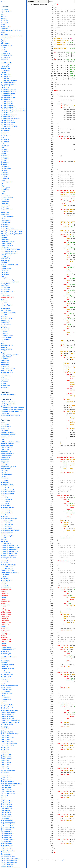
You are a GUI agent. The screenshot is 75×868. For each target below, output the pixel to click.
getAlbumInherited (6, 757)
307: (52, 592)
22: (52, 44)
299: (52, 576)
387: (52, 745)
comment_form (5, 53)
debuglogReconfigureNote (9, 649)
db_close (4, 592)
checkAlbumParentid (7, 488)
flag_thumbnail (5, 142)
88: (52, 171)
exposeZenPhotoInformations (9, 686)
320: (52, 617)
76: (52, 148)
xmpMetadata (5, 351)
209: (52, 403)
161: (52, 311)
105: (52, 204)
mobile (3, 211)
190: (52, 367)
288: (52, 555)
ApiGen (63, 860)
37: (52, 73)
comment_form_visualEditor (9, 555)
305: (52, 588)
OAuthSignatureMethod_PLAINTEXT (12, 232)
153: (52, 296)
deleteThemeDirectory (7, 668)
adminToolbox (5, 459)
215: (52, 415)
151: (52, 292)
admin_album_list (6, 451)
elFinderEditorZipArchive (8, 82)
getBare (3, 799)
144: (52, 279)
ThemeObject (5, 320)
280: (52, 540)
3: (52, 8)
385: (52, 741)
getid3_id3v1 (5, 157)
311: (52, 599)
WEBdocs (4, 347)
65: (52, 127)
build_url (4, 473)
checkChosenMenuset (7, 494)
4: (52, 10)
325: (52, 626)
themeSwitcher (5, 322)
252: (52, 486)
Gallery (3, 144)
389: (52, 749)
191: (52, 369)
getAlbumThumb (6, 764)
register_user (5, 270)
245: (52, 473)
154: (52, 298)
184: (52, 356)
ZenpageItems (5, 361)
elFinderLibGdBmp (6, 86)
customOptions (5, 582)
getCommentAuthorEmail (8, 822)
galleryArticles (5, 146)
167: (52, 323)
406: (52, 782)
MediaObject (5, 203)
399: (52, 768)
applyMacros (5, 463)
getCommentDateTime (8, 834)
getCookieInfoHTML (7, 845)
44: (52, 87)
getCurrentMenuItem (7, 849)
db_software (5, 638)
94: (52, 183)
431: (52, 830)
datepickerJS (5, 586)
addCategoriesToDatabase (9, 434)
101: (52, 196)
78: (52, 152)
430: (52, 828)
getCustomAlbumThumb (8, 857)
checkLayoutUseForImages (9, 519)
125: (52, 242)
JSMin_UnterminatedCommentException (13, 408)
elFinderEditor (5, 78)
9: (52, 19)
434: (52, 836)
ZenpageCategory (6, 357)
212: (52, 409)
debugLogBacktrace (7, 647)
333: (52, 642)
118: (52, 229)
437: (52, 841)
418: (52, 805)
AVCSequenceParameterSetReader (11, 30)
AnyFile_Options (6, 26)
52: (52, 102)
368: (52, 709)
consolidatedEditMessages (9, 565)
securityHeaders (6, 289)
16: (52, 33)
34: (52, 67)
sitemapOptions (6, 309)
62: (52, 121)
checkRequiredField (7, 528)
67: (52, 131)
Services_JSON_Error (7, 297)
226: (52, 436)
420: (52, 809)
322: (52, 621)
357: (52, 688)
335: (52, 645)
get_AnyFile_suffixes (7, 724)
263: (52, 507)
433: (52, 834)
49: (52, 96)
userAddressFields (6, 338)
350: (52, 674)
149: (52, 288)
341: (52, 657)
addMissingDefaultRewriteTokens (11, 442)
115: (52, 223)
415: (52, 799)
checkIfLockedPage (7, 513)
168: (52, 325)
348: (52, 670)
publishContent (5, 259)
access (3, 423)
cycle (3, 61)
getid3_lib (4, 161)
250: (52, 482)
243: (52, 469)
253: (52, 488)
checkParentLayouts (7, 524)
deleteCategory (5, 661)
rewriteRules (5, 272)
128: (52, 248)
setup (3, 299)
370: (52, 713)
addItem (3, 440)
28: (52, 56)
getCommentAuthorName (8, 826)
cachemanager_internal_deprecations (12, 36)
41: (52, 81)
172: (52, 332)
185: (52, 357)
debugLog (4, 645)
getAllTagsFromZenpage (8, 786)
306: (52, 590)
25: (52, 50)
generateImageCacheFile (8, 713)
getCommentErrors (7, 835)
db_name (4, 626)
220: (52, 425)
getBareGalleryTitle (7, 807)
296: (52, 571)
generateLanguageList (7, 715)
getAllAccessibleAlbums (8, 770)
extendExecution (6, 688)
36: (52, 71)
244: (52, 471)
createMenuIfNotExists (8, 570)
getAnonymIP (5, 795)
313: (52, 603)
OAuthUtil (4, 238)
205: (52, 396)
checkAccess (5, 482)
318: (52, 613)
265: (52, 511)
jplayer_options (5, 188)
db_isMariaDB (5, 620)
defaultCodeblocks (6, 63)
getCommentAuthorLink (8, 824)
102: (52, 198)
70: (52, 137)
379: (52, 730)
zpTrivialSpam (5, 387)
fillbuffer (3, 695)
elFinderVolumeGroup (7, 117)
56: (52, 110)
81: (52, 158)
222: (52, 428)
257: (52, 496)
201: (52, 388)
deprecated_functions (7, 65)
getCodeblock (5, 818)
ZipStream (4, 378)
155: (52, 300)
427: (52, 822)
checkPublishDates (7, 526)
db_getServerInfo (6, 613)
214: (52, 413)
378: (52, 728)
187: (52, 361)
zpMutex (4, 384)
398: (52, 766)
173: (52, 334)
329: (52, 634)
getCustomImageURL (7, 864)
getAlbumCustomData (7, 745)
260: (52, 501)
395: (52, 761)
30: (52, 60)
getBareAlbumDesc (7, 801)
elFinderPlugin (5, 88)
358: (52, 690)
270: (52, 521)
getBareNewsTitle (6, 812)
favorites (4, 134)
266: (52, 513)
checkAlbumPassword (7, 490)
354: (52, 682)
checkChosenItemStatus (8, 492)
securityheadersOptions (8, 291)
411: (52, 791)
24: (52, 48)
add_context (5, 430)
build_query (4, 471)
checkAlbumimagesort (7, 486)
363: (52, 699)
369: (52, 711)
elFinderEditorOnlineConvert (9, 80)
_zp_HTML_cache (6, 11)
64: (52, 125)
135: (52, 261)
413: (52, 795)
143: (52, 277)
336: (52, 647)
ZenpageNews (5, 362)
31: (52, 62)
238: (52, 459)
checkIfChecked (6, 509)
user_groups (5, 334)
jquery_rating (5, 190)
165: (52, 319)
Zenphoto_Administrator (8, 368)
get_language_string (7, 732)
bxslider (3, 32)
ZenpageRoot (5, 366)
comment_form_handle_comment (11, 547)
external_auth (5, 132)
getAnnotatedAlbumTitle (8, 791)
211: (52, 407)
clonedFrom (5, 542)
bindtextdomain (5, 469)
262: (52, 505)
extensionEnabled (6, 690)
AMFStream (5, 23)
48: (52, 94)
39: (52, 77)
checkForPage (5, 503)
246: (52, 475)
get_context (4, 726)
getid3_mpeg (5, 167)
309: (52, 596)
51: (52, 100)
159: (52, 307)
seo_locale (4, 293)
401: (52, 772)
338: (52, 651)
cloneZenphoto (5, 44)
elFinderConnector (6, 76)
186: (52, 359)
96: (52, 187)
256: (52, 494)
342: (52, 659)
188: (52, 363)
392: (52, 755)
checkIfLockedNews (7, 511)
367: (52, 707)
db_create (4, 599)
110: (52, 213)
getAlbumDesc (5, 751)
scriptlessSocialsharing (8, 280)
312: (52, 601)
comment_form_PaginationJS (10, 549)
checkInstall (4, 517)
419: (52, 807)
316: (52, 609)
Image (3, 180)
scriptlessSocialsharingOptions (10, 282)
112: (52, 217)
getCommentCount (6, 832)
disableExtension (6, 672)
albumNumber (5, 461)
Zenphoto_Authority (7, 370)
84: (52, 163)
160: (52, 309)
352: (52, 678)
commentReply (5, 559)
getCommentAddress (7, 820)
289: (52, 557)
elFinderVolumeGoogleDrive (9, 115)
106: (52, 206)
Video (3, 343)
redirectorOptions (6, 268)
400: (52, 770)
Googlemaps (5, 174)
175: (52, 338)
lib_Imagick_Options (7, 197)
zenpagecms (5, 359)
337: (52, 649)
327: (52, 630)
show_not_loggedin (7, 305)
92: (52, 179)
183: (52, 354)
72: (52, 140)
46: (52, 91)
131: (52, 254)
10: (52, 21)
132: (52, 256)
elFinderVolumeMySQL (8, 120)
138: (52, 267)
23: (52, 46)
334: (52, 644)
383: (52, 738)
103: (52, 200)
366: (52, 705)
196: (52, 379)
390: (52, 751)
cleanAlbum (4, 538)
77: (52, 150)
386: (52, 743)
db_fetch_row (5, 607)
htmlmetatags (5, 178)
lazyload (4, 193)
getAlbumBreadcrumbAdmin (9, 743)
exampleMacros (6, 130)
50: (52, 98)
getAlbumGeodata (6, 755)
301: (52, 580)
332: (52, 640)
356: (52, 686)
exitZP (3, 684)
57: (52, 112)
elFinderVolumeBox (7, 101)
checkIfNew (4, 515)
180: (52, 348)
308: (52, 594)
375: (52, 722)
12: (52, 25)
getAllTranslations (6, 789)
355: (52, 684)
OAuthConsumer (6, 220)
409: (52, 788)
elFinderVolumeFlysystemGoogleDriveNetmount (13, 111)
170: (52, 329)
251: (52, 484)
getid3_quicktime (6, 169)
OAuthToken (5, 236)
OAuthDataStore (6, 222)
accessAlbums (5, 424)
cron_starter (5, 576)
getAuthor (4, 797)
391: (52, 753)
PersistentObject (6, 247)
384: (52, 740)
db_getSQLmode (6, 615)
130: (52, 252)
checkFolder (5, 497)
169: (52, 327)
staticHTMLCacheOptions (8, 313)
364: (52, 701)
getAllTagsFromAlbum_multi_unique (11, 784)
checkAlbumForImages (8, 484)
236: (52, 455)
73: (52, 142)
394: (52, 759)
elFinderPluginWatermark (8, 97)
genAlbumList (5, 709)
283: (52, 546)
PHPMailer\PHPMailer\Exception (10, 415)
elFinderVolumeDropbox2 (8, 107)
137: (52, 265)
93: (52, 181)
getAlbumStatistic (6, 762)
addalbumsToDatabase (8, 432)
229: (52, 442)
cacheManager (5, 34)
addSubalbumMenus (7, 448)
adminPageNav (6, 457)
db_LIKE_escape (6, 622)
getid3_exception (6, 406)
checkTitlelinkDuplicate (8, 536)
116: (52, 225)
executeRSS (5, 682)
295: (52, 569)
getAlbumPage (5, 761)
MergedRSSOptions (7, 209)
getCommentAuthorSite (8, 828)
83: (52, 162)
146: (52, 283)
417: (52, 803)
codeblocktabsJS (6, 544)
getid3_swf (4, 170)
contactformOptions (7, 55)
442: (52, 851)
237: (52, 457)
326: (52, 628)
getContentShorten (6, 841)
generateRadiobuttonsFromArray (10, 720)
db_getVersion (5, 617)
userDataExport (6, 339)
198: (52, 382)
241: (52, 465)
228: (52, 440)
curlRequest (5, 578)
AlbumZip (4, 19)
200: (52, 386)
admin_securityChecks (8, 453)
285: (52, 549)
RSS (2, 276)
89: (52, 173)
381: (52, 734)
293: (52, 565)
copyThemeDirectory (7, 569)
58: (52, 114)
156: (52, 302)
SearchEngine (5, 286)
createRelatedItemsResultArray (10, 572)
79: (52, 154)
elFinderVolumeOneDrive (8, 122)
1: (52, 4)
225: (52, 434)
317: (52, 611)
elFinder (3, 73)
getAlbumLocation (6, 759)
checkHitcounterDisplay (8, 507)
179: (52, 346)
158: (52, 306)
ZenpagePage (5, 364)
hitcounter (4, 176)
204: (52, 394)
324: (52, 624)
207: (52, 400)
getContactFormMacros (8, 839)
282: (52, 544)
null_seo (4, 218)
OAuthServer (5, 226)
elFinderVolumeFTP (7, 113)
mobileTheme (5, 215)
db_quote (4, 632)
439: (52, 845)
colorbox (4, 48)
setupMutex (4, 301)
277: (52, 534)
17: (52, 35)
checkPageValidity (6, 522)
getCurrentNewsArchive (8, 851)
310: (52, 597)
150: (52, 290)
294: (52, 567)
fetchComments (6, 691)
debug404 (4, 643)
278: (52, 536)
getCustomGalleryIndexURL (9, 862)
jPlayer (3, 186)
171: (52, 330)
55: (52, 108)
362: (52, 697)
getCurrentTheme (6, 855)
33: (52, 65)
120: (52, 233)
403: (52, 776)
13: (52, 27)
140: (52, 271)
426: (52, 820)
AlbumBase (4, 17)
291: (52, 561)
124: (52, 240)
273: (52, 526)
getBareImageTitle (6, 811)
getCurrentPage (6, 853)
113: (52, 219)
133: (52, 258)
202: (52, 390)
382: (52, 736)
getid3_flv (4, 153)
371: (52, 715)
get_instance (5, 730)
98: (52, 190)
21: (52, 42)
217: (52, 419)
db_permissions (6, 630)
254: (52, 490)
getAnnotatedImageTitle (8, 793)
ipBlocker (4, 184)
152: (52, 294)
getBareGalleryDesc (7, 805)
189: (52, 365)
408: (52, 786)
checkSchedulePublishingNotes (10, 530)
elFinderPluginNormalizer (8, 94)
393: (52, 757)
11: (52, 23)
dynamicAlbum (5, 71)
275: (52, 530)
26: (52, 52)
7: (52, 16)
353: (52, 680)
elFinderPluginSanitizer (8, 96)
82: (52, 160)
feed (2, 138)
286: (52, 551)
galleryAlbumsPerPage (8, 705)
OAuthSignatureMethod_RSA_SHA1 (11, 234)
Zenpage (4, 353)
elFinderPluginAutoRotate (8, 92)
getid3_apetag (5, 151)
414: (52, 797)
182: (52, 352)
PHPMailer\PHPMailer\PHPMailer (11, 249)
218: (52, 421)
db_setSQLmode (6, 634)
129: (52, 250)
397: (52, 764)
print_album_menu (6, 255)
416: (52, 801)
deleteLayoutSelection (7, 665)
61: (52, 119)
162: (52, 313)
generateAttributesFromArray (9, 711)
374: (52, 720)
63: (52, 123)
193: (52, 373)
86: (52, 167)
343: (52, 661)
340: (52, 655)
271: (52, 523)
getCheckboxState (6, 816)
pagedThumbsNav (6, 243)
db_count (4, 597)
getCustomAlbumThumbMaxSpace (11, 858)
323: (52, 622)
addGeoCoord (5, 438)
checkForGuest (5, 501)
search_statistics (6, 284)
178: (52, 344)
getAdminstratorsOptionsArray (10, 734)
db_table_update (6, 640)
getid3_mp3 (4, 165)
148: (52, 286)
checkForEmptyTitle (7, 499)
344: (52, 663)
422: (52, 813)
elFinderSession (6, 99)
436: (52, 839)
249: (52, 480)
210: (52, 405)
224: (52, 432)
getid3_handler (5, 155)
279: (52, 538)
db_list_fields (5, 624)
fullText (3, 703)
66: (52, 129)
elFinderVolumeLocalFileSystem (10, 119)
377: (52, 726)
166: (52, 321)
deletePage (4, 666)
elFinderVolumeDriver (7, 103)
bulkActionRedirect (6, 474)
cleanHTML (4, 540)
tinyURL (3, 326)
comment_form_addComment (10, 546)
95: (52, 185)
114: (52, 221)
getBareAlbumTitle (6, 803)
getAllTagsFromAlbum (7, 782)
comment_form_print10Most (9, 553)
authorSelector (5, 465)
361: (52, 695)
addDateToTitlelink (6, 436)
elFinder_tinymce (6, 676)
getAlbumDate (5, 749)
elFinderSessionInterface (8, 395)
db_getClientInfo (6, 611)
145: (52, 281)
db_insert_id (5, 619)
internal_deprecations (7, 182)
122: (52, 236)
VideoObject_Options (7, 345)
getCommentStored (7, 837)
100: (52, 194)
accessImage (5, 428)
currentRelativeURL (7, 580)
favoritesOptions (6, 136)
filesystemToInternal (7, 693)
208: (52, 402)
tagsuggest (4, 314)
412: (52, 793)
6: (52, 14)
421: (52, 811)
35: (52, 69)
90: (52, 175)
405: (52, 780)
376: (52, 724)
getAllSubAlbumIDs (7, 778)
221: (52, 427)
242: (52, 467)
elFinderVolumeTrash (7, 124)
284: (52, 548)
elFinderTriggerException (8, 404)
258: (52, 498)
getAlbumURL (5, 768)
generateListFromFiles (7, 718)
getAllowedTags (6, 776)
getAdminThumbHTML (8, 738)
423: (52, 814)
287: (52, 553)
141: (52, 273)
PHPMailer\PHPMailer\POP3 (9, 251)
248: (52, 478)
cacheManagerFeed (7, 38)
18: (52, 37)
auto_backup (5, 28)
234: (52, 452)
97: (52, 188)
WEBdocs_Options (6, 349)
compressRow (5, 563)
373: (52, 718)
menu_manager (6, 205)
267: (52, 515)
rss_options (4, 278)
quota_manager (6, 261)
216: (52, 417)
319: (52, 615)
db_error (4, 603)
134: (52, 259)
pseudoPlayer (5, 257)
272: (52, 525)
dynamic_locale (6, 69)
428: (52, 824)
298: (52, 574)
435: (52, 837)
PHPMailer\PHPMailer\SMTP (9, 253)
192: (52, 371)
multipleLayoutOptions (7, 217)
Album (3, 15)
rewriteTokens (5, 274)
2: (52, 6)
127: (52, 246)
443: (52, 853)
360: (52, 693)
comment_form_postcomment (10, 551)
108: (52, 210)
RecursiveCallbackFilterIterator (10, 265)
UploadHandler (5, 330)
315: (52, 607)
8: (52, 18)
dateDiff (3, 584)
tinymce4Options (6, 324)
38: (52, 75)
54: (52, 106)
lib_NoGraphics (6, 199)
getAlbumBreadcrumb (7, 741)
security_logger (5, 288)
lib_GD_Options (6, 195)
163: (52, 315)
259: (52, 499)
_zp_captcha (5, 9)
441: (52, 849)
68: (52, 133)
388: (52, 747)
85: (52, 165)
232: (52, 448)
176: (52, 340)
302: (52, 582)
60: (52, 117)
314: (52, 605)
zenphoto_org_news (7, 372)
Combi (3, 49)
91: (52, 177)
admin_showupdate (7, 455)
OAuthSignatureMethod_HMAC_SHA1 (12, 230)
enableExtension (6, 680)
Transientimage (6, 328)
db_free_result (5, 609)
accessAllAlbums (6, 426)
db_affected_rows (6, 590)
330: (52, 636)
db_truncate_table (6, 642)
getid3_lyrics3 (5, 163)
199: (52, 384)
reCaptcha (4, 263)
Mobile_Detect (5, 213)
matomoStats (5, 201)
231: (52, 446)
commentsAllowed (6, 561)
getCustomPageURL (7, 866)
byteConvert (5, 478)
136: (52, 263)
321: (52, 619)
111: (52, 215)
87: (52, 169)
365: (52, 703)
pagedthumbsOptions (7, 245)
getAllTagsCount (6, 780)
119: (52, 231)
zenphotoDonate (6, 376)
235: (52, 453)
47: (52, 92)
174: (52, 336)
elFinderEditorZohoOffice (8, 84)
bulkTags (4, 476)
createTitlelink (5, 574)
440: (52, 847)
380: (52, 732)
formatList (4, 701)
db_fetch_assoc (6, 605)
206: (52, 398)
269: (52, 519)
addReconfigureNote (7, 446)
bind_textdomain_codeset (8, 467)
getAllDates (4, 774)
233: (52, 450)
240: (52, 463)
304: (52, 586)
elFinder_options (6, 74)
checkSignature (6, 534)
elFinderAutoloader (7, 678)
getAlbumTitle (5, 766)
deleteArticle (5, 659)
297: (52, 572)
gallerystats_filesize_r (7, 707)
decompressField (6, 653)
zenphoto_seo (5, 374)
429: (52, 826)
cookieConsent (5, 57)
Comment (4, 51)
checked (4, 496)
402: (52, 774)
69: (52, 135)
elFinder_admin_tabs (7, 674)
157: (52, 304)
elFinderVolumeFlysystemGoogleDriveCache (13, 109)
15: (52, 31)
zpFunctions (5, 382)
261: (52, 503)
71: (52, 138)
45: (52, 89)
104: (52, 202)
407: (52, 784)
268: (52, 517)
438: (52, 843)
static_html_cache (6, 311)
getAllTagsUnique (6, 787)
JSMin (3, 192)
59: (52, 115)
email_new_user (6, 128)
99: (52, 192)
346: (52, 667)
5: (52, 12)
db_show (4, 636)
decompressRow (6, 655)
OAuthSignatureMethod (8, 228)
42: (52, 83)
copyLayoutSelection (7, 567)
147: (52, 284)
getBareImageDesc (7, 809)
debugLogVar (5, 651)
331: (52, 638)
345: (52, 665)
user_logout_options (7, 336)
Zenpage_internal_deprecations (10, 355)
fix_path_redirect (6, 699)
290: (52, 559)
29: (52, 58)
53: (52, 104)
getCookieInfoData (6, 843)
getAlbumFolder (6, 753)
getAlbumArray (5, 739)
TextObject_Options (7, 318)
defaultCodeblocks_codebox (9, 657)
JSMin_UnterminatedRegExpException (12, 410)
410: (52, 790)
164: (52, 317)
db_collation (5, 593)
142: (52, 275)
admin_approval (6, 13)
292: (52, 563)
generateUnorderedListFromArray (11, 722)
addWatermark (5, 450)
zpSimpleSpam (5, 385)
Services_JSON (6, 295)
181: (52, 350)
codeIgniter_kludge (7, 46)
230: (52, 444)
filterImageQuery (6, 697)
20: (52, 41)
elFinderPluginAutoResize (8, 90)
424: (52, 816)
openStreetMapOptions (8, 242)
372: (52, 717)
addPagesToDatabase (7, 444)
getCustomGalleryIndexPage (9, 860)
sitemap (3, 307)
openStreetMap (6, 240)
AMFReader (5, 21)
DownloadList (5, 67)
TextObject (4, 316)
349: (52, 672)
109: (52, 211)
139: (52, 269)
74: (52, 144)
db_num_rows (5, 628)
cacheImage (5, 480)
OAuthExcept (5, 413)
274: (52, 528)
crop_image (4, 59)
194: (52, 375)
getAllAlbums (5, 772)
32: (52, 64)
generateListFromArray (8, 716)
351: (52, 676)
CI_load (3, 42)
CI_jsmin (4, 40)
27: (52, 54)
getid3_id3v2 (5, 159)
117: (52, 227)
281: (52, 542)
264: (52, 509)
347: (52, 668)
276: (52, 532)
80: (52, 156)
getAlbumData (5, 747)
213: (52, 411)
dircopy (3, 670)
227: (52, 438)
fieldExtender (5, 140)
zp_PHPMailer (5, 380)
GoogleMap (4, 172)
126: (52, 244)
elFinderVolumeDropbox (8, 105)
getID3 (3, 147)
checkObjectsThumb (7, 521)
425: (52, 818)
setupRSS (4, 303)
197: (52, 380)
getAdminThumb (6, 736)
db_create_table (6, 601)
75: (52, 146)
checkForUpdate (6, 505)
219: (52, 423)
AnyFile (3, 24)
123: (52, 238)
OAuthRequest (5, 224)
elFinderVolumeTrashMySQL (9, 126)
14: (52, 29)
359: (52, 692)
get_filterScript (5, 728)
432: (52, 832)
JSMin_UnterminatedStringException (12, 411)
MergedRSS (5, 207)
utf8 (2, 341)
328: (52, 632)
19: (52, 39)
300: (52, 578)
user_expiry (4, 332)
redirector (4, 266)
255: (52, 492)
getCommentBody (6, 830)
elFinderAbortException (8, 402)
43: (52, 85)
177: (52, 342)
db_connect (4, 595)
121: (52, 234)
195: (52, 377)
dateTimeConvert (6, 588)
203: (52, 392)
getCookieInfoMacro (7, 847)
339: (52, 653)
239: (52, 461)
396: (52, 763)
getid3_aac (4, 149)
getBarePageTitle (6, 814)
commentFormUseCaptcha (9, 557)
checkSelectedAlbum (7, 532)
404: (52, 778)
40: (52, 79)
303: (52, 584)
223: (52, 430)
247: (52, 476)
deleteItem (4, 663)
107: (52, 208)
